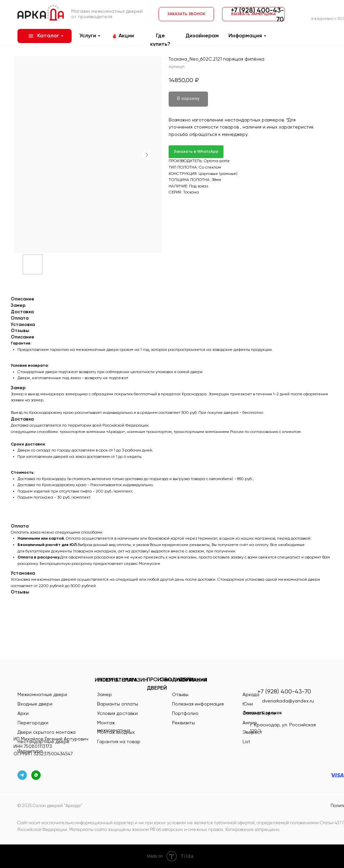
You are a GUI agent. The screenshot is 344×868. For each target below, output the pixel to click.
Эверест (252, 732)
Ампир (250, 723)
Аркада (251, 695)
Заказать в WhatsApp (196, 152)
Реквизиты (183, 723)
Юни (248, 704)
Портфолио (185, 714)
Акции (126, 36)
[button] (186, 14)
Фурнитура (30, 751)
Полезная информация (198, 704)
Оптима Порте (259, 714)
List (246, 742)
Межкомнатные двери (42, 695)
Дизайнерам (202, 36)
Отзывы (180, 695)
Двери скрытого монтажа (47, 732)
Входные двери (35, 704)
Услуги (88, 36)
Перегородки (33, 723)
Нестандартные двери (43, 742)
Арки (23, 714)
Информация (245, 36)
